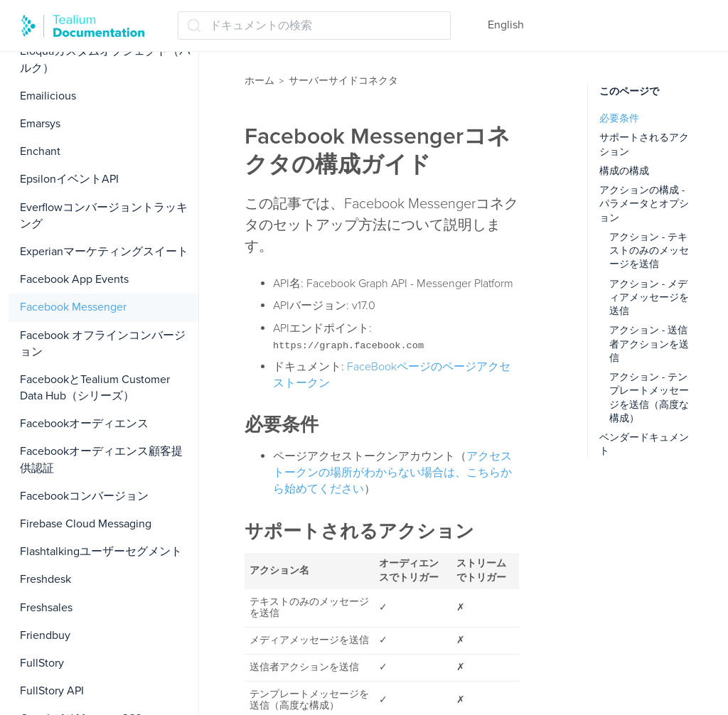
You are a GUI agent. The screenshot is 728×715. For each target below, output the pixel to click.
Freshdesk (45, 579)
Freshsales (46, 608)
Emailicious (48, 96)
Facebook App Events (74, 279)
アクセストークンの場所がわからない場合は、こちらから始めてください (392, 473)
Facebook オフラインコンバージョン (103, 344)
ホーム (259, 81)
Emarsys (40, 124)
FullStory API (52, 691)
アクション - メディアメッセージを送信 (649, 298)
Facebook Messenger (73, 307)
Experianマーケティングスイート (104, 252)
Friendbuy (45, 635)
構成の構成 (624, 171)
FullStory (42, 663)
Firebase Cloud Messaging (86, 524)
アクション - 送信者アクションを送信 (649, 344)
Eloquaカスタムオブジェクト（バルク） (105, 59)
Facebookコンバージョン (84, 496)
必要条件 (619, 118)
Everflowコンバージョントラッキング (104, 216)
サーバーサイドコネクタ (343, 81)
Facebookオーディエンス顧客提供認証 (101, 459)
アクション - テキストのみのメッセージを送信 (649, 251)
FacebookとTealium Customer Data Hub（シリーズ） (95, 388)
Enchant (40, 151)
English (506, 25)
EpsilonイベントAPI (69, 179)
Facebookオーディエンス (84, 424)
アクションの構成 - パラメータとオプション (644, 204)
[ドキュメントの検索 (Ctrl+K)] (314, 26)
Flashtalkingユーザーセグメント (101, 552)
